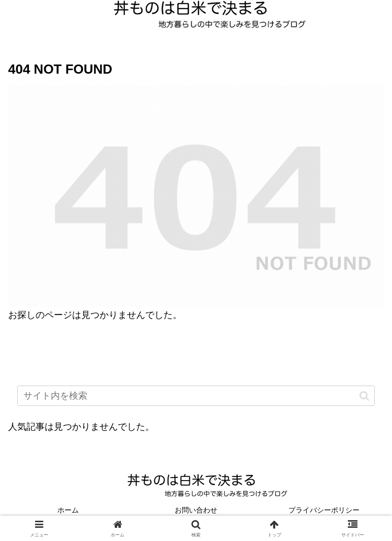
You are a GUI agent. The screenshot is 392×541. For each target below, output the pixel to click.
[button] (364, 396)
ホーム (68, 510)
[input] (196, 396)
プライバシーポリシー (324, 510)
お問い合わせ (196, 510)
